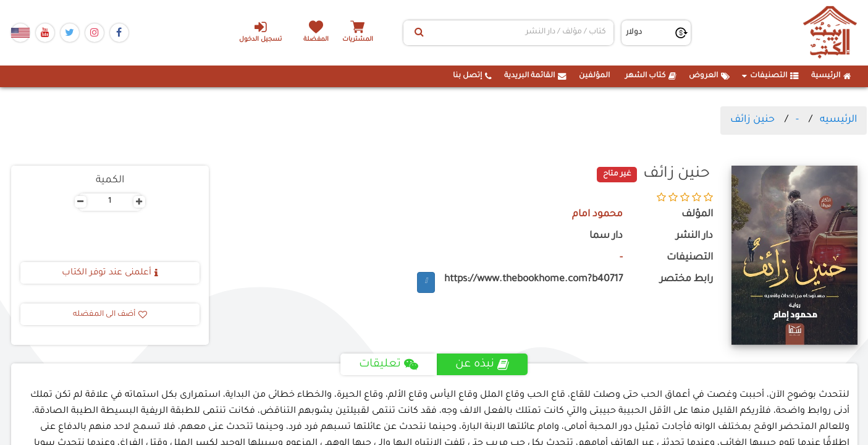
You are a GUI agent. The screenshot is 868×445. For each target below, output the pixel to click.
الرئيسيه (838, 120)
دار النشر (694, 236)
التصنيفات (770, 76)
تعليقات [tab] (389, 365)
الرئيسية (831, 76)
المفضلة (317, 40)
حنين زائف (752, 120)
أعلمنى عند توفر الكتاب (110, 273)
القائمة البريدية (535, 76)
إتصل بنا (472, 76)
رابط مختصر (686, 280)
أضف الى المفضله (110, 315)
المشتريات (360, 40)
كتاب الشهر (651, 76)
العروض (709, 76)
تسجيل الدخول (260, 32)
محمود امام (597, 215)
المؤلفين (594, 76)
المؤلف (697, 215)
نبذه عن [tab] (483, 365)
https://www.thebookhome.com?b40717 (533, 280)
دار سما (606, 236)
